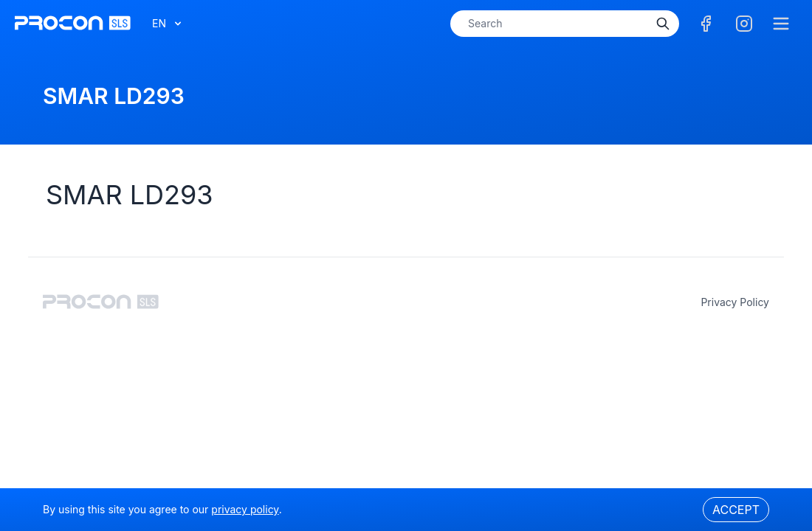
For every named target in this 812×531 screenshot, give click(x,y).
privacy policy (735, 302)
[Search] (663, 24)
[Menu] (781, 24)
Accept (736, 510)
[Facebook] (706, 24)
